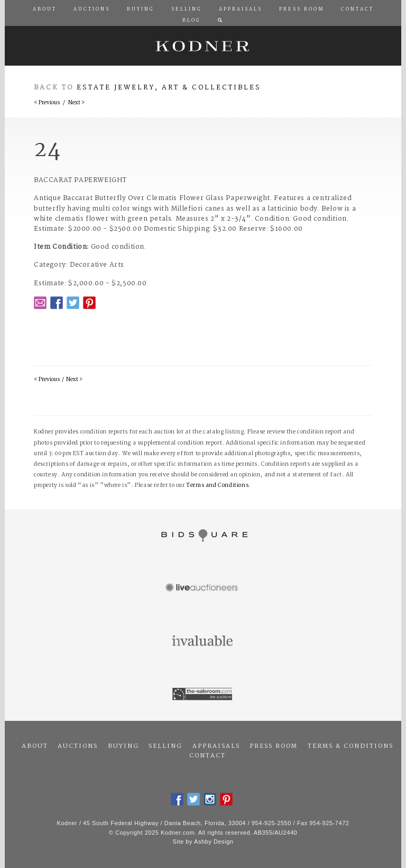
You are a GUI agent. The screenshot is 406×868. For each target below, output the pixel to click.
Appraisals (216, 746)
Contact (207, 756)
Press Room (274, 746)
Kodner (203, 46)
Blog (192, 21)
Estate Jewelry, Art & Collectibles (169, 88)
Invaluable (203, 641)
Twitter (73, 303)
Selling (165, 746)
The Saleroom (203, 694)
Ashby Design (214, 842)
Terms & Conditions (350, 746)
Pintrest (89, 303)
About (35, 746)
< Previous (47, 103)
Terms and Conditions (217, 486)
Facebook (57, 303)
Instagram (210, 799)
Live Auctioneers (203, 589)
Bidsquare (203, 536)
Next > (76, 103)
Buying (123, 746)
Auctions (78, 746)
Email (40, 303)
